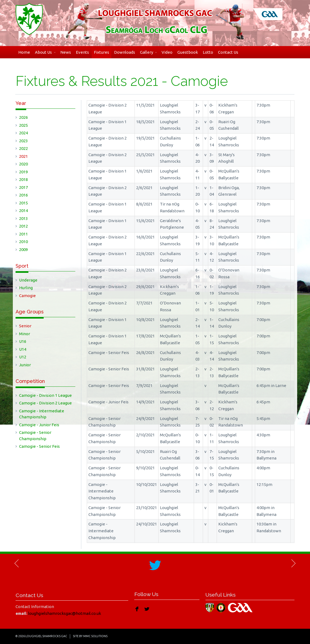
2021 (23, 156)
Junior (25, 365)
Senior (25, 326)
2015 (23, 203)
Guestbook (188, 52)
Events (82, 52)
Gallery (148, 52)
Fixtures (102, 52)
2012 (23, 226)
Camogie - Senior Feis (39, 446)
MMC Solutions (95, 636)
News (66, 52)
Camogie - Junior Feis (39, 425)
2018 (23, 179)
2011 (23, 234)
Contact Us (228, 52)
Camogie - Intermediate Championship (42, 414)
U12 (23, 357)
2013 (23, 218)
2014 (23, 211)
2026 (23, 117)
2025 (23, 125)
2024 (23, 133)
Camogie (27, 296)
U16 (23, 341)
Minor (25, 334)
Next (293, 563)
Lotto (208, 52)
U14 (23, 349)
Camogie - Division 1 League (45, 395)
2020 (23, 164)
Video (167, 52)
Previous (17, 563)
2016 (23, 195)
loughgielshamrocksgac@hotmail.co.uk (65, 613)
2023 (23, 141)
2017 (23, 187)
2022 (23, 148)
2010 (23, 242)
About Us (45, 52)
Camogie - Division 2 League (45, 403)
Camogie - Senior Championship (35, 436)
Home (24, 52)
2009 (23, 250)
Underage (28, 280)
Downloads (125, 52)
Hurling (26, 288)
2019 (23, 172)
